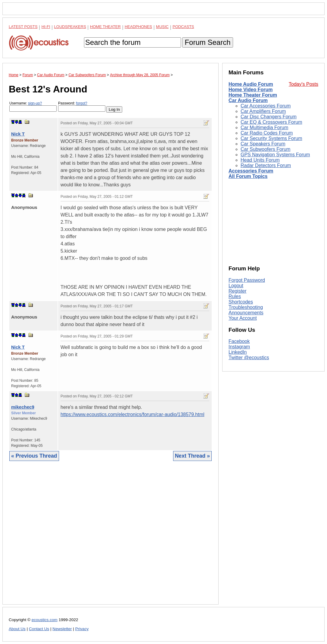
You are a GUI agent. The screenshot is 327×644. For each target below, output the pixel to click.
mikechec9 (23, 407)
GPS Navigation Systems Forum (275, 155)
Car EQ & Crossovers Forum (271, 122)
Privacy (82, 629)
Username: (33, 106)
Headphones (138, 27)
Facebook (239, 341)
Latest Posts (23, 27)
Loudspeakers (70, 27)
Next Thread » (192, 456)
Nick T (18, 134)
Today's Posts (304, 84)
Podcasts (183, 27)
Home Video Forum (251, 90)
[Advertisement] (111, 537)
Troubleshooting (246, 307)
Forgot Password (247, 280)
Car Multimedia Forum (264, 128)
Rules (235, 296)
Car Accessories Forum (266, 106)
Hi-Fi (46, 27)
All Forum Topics (248, 176)
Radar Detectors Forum (266, 165)
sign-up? (35, 103)
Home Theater (105, 27)
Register (238, 291)
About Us (17, 629)
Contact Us (39, 629)
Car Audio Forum (248, 100)
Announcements (246, 313)
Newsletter (62, 629)
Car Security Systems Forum (271, 138)
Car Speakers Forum (263, 144)
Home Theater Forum (253, 95)
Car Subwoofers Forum (265, 149)
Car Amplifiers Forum (263, 111)
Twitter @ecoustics (249, 358)
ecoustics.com (45, 620)
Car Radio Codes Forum (267, 133)
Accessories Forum (251, 171)
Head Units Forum (260, 160)
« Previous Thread (34, 456)
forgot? (81, 103)
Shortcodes (241, 302)
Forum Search (207, 42)
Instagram (239, 347)
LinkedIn (238, 352)
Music (162, 27)
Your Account (243, 318)
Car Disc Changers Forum (269, 117)
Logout (236, 286)
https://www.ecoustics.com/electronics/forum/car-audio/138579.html (132, 414)
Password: (82, 106)
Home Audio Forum (251, 84)
